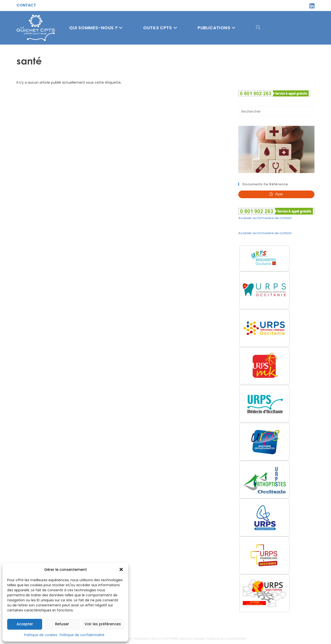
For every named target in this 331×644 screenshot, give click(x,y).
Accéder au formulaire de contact (265, 218)
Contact (26, 5)
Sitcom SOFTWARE (165, 639)
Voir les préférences (103, 624)
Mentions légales (192, 639)
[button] (121, 569)
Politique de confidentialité (82, 635)
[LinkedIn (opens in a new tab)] (311, 6)
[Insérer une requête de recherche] (276, 111)
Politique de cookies (41, 635)
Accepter (25, 624)
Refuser (62, 624)
